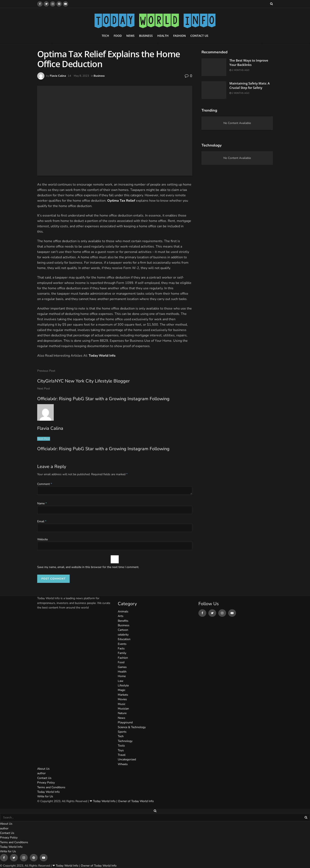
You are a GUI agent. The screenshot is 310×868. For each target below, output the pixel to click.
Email (42, 521)
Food (118, 36)
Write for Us (45, 796)
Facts (121, 648)
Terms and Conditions (51, 787)
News (130, 36)
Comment (45, 484)
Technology (125, 741)
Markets (123, 695)
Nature (122, 713)
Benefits (123, 621)
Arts (121, 616)
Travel (122, 755)
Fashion (179, 36)
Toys (121, 750)
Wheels (123, 764)
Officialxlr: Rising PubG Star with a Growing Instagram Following (103, 449)
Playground (125, 722)
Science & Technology (132, 727)
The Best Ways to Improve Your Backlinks (249, 63)
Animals (123, 611)
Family (122, 653)
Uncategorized (127, 759)
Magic (122, 690)
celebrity (123, 635)
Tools (121, 746)
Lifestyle (123, 685)
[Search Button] (306, 817)
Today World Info (102, 356)
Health (163, 36)
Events (122, 644)
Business (146, 36)
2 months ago (239, 70)
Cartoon (123, 630)
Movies (122, 699)
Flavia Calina (58, 76)
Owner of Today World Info (136, 801)
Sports (122, 732)
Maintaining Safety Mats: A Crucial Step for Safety (250, 85)
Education (124, 639)
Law (121, 681)
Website (42, 539)
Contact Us (199, 36)
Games (122, 667)
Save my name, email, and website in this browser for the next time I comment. (88, 567)
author (41, 773)
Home (122, 676)
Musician (123, 709)
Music (122, 704)
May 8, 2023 (81, 76)
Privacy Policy (46, 783)
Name (42, 503)
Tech (105, 36)
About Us (43, 769)
